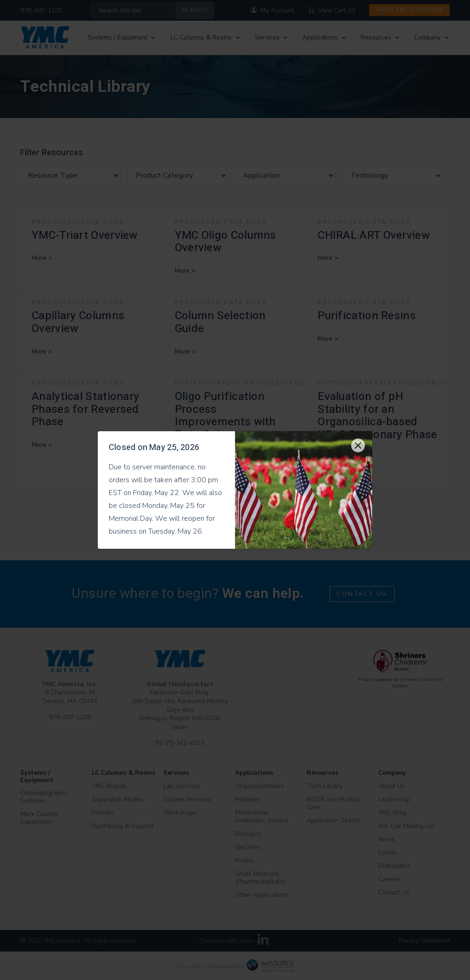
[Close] (358, 445)
